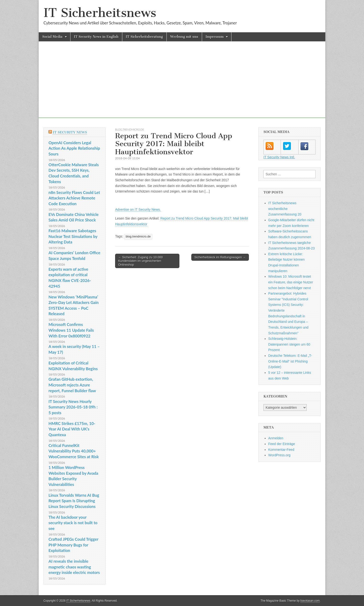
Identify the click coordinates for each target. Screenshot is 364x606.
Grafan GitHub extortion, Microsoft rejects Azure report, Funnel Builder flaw (72, 385)
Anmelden (276, 438)
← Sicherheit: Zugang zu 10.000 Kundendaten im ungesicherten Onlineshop (140, 261)
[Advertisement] (182, 84)
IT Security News (70, 132)
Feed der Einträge (282, 444)
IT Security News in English (96, 37)
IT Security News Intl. (279, 157)
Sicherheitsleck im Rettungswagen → (220, 257)
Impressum (215, 37)
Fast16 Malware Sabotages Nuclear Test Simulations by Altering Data (73, 236)
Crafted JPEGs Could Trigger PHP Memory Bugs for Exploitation (73, 545)
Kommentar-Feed (281, 450)
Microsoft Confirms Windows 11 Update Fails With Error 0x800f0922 (71, 330)
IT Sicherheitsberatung (144, 37)
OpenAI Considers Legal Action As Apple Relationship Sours (74, 148)
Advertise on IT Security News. (138, 209)
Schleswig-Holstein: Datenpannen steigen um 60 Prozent (289, 344)
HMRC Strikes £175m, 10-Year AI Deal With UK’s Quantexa (72, 429)
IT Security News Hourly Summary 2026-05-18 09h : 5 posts (73, 407)
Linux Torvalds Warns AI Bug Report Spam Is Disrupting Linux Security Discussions (74, 501)
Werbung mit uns (184, 37)
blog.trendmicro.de (130, 129)
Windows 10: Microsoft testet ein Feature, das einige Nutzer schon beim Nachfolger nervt (291, 282)
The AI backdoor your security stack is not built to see (73, 523)
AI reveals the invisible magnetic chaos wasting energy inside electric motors (74, 567)
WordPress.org (279, 455)
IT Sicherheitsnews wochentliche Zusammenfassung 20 (285, 209)
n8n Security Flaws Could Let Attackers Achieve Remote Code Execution (74, 198)
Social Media (52, 37)
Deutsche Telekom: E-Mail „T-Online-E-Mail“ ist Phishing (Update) (290, 361)
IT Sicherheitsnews (100, 13)
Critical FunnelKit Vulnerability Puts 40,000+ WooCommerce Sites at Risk (74, 451)
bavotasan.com (310, 601)
